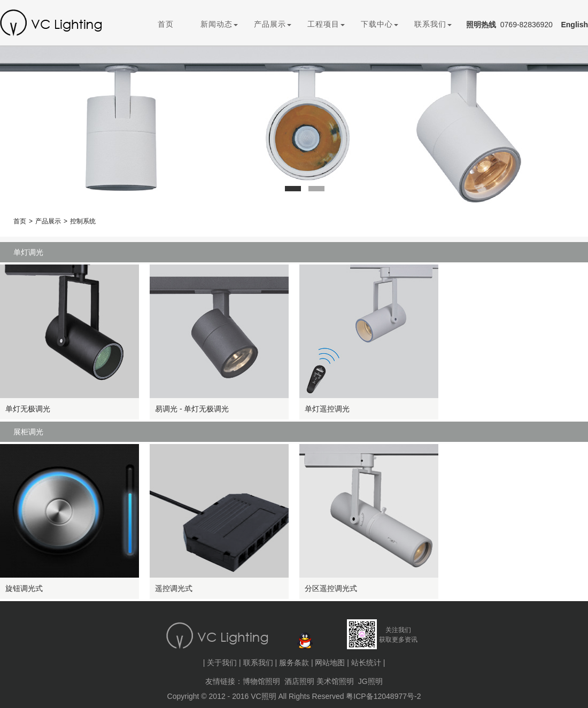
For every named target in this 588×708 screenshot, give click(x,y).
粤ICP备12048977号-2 (383, 696)
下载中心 (380, 24)
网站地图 (330, 663)
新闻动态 (219, 24)
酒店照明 (299, 681)
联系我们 (433, 24)
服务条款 (294, 663)
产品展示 (273, 24)
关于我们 (222, 663)
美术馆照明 (335, 681)
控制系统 (83, 221)
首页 (166, 24)
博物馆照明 (261, 681)
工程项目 (326, 24)
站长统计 (366, 663)
